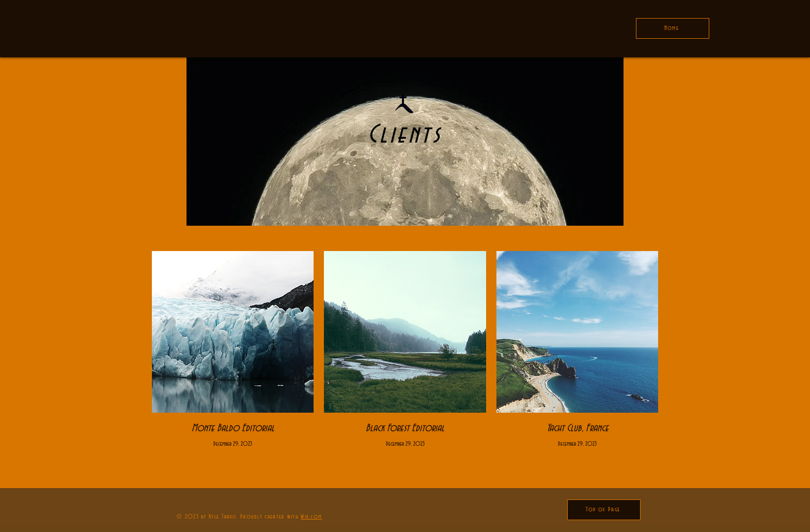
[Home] (673, 28)
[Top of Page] (604, 510)
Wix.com (311, 517)
